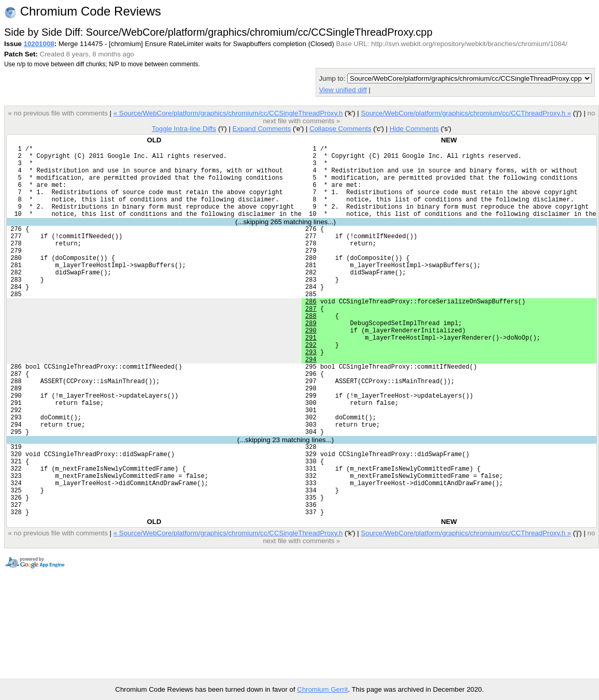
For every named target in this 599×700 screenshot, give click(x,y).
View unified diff (343, 90)
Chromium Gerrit (322, 689)
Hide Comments (414, 129)
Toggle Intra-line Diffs (184, 129)
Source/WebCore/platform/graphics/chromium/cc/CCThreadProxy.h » (466, 113)
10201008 (39, 44)
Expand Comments (261, 129)
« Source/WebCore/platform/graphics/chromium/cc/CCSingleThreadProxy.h (228, 113)
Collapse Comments (340, 129)
